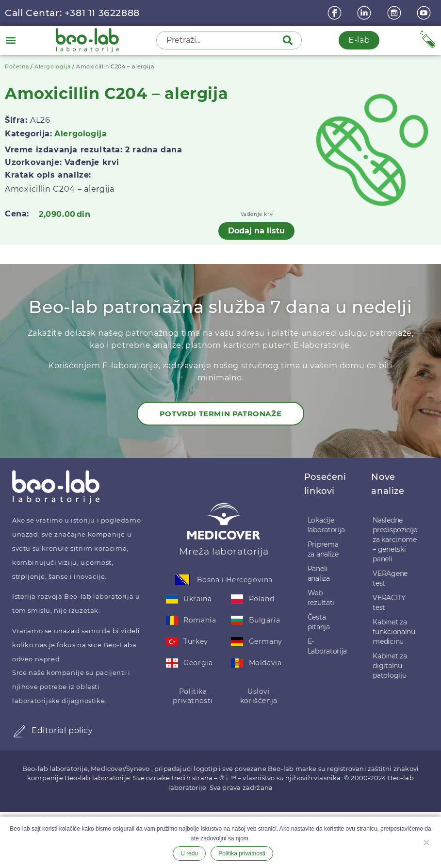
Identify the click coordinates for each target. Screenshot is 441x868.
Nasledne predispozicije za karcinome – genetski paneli (395, 540)
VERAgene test (390, 578)
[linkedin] (365, 13)
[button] (10, 40)
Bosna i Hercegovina (235, 580)
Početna (17, 66)
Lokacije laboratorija (326, 525)
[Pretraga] (290, 40)
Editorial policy (62, 730)
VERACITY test (389, 603)
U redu (189, 853)
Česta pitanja (319, 622)
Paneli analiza (319, 573)
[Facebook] (336, 13)
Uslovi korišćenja (259, 696)
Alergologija (52, 66)
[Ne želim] (426, 841)
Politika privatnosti (193, 696)
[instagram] (395, 13)
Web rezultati (321, 598)
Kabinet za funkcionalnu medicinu (394, 632)
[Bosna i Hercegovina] (182, 580)
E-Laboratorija (327, 646)
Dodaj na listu (256, 231)
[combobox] (220, 40)
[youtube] (425, 13)
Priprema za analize (323, 549)
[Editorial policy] (19, 731)
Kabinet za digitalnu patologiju (390, 666)
